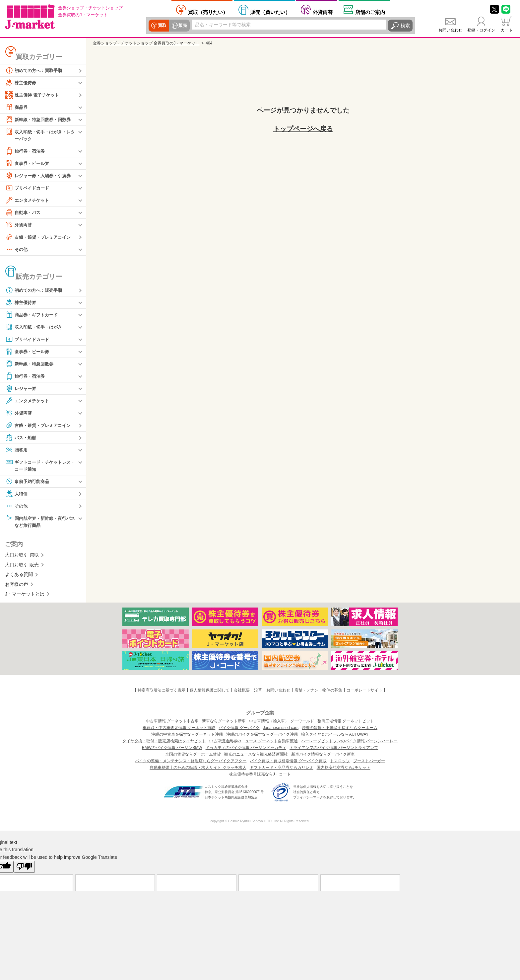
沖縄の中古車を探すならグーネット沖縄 (187, 736)
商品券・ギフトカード (33, 315)
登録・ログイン (481, 30)
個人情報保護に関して (210, 692)
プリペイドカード (29, 188)
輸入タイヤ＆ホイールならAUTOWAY (335, 736)
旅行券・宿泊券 (26, 151)
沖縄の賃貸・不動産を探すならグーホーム (340, 729)
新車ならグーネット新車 (224, 723)
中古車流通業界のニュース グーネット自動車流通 (254, 743)
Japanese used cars (281, 729)
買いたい (270, 12)
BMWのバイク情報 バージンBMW (172, 749)
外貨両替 (323, 12)
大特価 (17, 495)
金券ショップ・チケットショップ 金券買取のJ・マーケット (146, 43)
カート (507, 30)
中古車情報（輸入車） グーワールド (281, 723)
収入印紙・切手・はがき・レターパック (40, 135)
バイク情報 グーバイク (239, 729)
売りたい (208, 12)
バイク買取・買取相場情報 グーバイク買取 (288, 763)
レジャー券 (22, 389)
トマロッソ (340, 763)
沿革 (258, 692)
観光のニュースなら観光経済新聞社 (256, 756)
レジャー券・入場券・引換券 (40, 176)
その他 (17, 250)
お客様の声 (17, 586)
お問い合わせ (450, 30)
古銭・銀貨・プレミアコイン (40, 237)
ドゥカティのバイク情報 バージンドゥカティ (246, 749)
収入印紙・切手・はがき (35, 327)
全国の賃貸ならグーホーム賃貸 (193, 756)
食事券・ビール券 (29, 164)
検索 (405, 26)
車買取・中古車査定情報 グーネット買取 (179, 729)
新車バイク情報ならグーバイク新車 (323, 756)
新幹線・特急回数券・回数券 (40, 120)
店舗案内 (370, 12)
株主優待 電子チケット (34, 95)
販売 (182, 26)
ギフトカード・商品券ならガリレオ (282, 769)
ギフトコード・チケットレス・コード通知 (38, 466)
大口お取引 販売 (22, 566)
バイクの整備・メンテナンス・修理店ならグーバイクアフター (191, 763)
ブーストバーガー (369, 763)
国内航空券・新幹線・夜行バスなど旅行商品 (40, 522)
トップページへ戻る (303, 129)
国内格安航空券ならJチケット (344, 769)
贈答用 (17, 450)
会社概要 (242, 692)
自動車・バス (24, 213)
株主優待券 (22, 83)
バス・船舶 (22, 438)
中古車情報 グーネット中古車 (172, 723)
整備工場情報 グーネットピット (346, 723)
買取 (162, 26)
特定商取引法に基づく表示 (162, 692)
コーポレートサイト (364, 692)
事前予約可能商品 (29, 482)
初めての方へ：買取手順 (35, 70)
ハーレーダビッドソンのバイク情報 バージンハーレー (349, 743)
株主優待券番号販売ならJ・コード (260, 776)
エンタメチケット (29, 201)
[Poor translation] (24, 868)
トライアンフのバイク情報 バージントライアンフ (334, 749)
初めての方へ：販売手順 (35, 290)
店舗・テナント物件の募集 (318, 692)
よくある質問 (19, 576)
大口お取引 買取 (22, 556)
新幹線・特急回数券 (31, 364)
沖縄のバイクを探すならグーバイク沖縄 (262, 736)
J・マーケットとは (25, 596)
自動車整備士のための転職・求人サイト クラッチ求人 (198, 769)
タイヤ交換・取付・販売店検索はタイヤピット (164, 743)
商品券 (17, 107)
